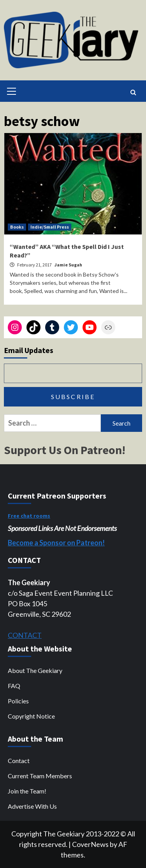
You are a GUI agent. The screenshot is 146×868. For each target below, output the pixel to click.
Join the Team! (27, 791)
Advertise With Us (32, 806)
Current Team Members (40, 776)
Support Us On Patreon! (65, 450)
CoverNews (90, 844)
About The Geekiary (35, 670)
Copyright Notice (31, 716)
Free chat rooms (29, 516)
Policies (18, 701)
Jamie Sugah (68, 265)
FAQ (14, 686)
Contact (19, 761)
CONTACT (25, 635)
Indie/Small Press (50, 227)
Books (17, 227)
